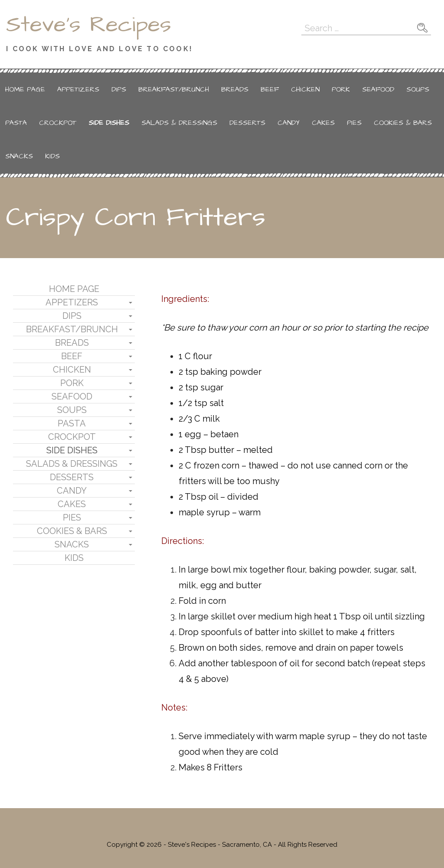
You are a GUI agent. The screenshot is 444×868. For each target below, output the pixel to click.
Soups (418, 89)
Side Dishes (109, 123)
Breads (235, 89)
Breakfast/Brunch (174, 89)
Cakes (323, 123)
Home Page (25, 89)
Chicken (305, 89)
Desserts (247, 123)
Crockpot (58, 123)
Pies (354, 123)
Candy (289, 123)
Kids (52, 156)
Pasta (16, 123)
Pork (341, 89)
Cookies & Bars (403, 123)
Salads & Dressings (179, 123)
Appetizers (78, 89)
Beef (270, 89)
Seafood (378, 89)
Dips (119, 89)
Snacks (19, 156)
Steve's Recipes (89, 25)
